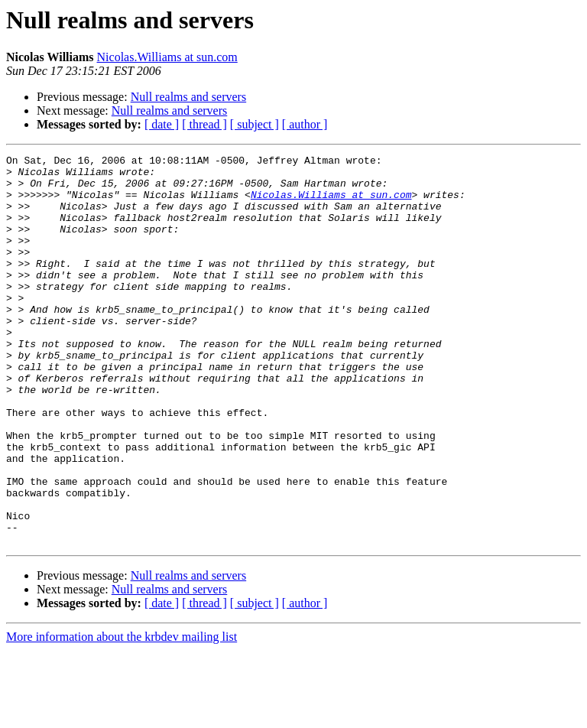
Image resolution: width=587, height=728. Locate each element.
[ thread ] (204, 124)
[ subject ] (255, 124)
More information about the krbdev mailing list (122, 715)
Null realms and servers (189, 97)
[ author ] (305, 124)
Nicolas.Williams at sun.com (167, 57)
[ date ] (162, 124)
